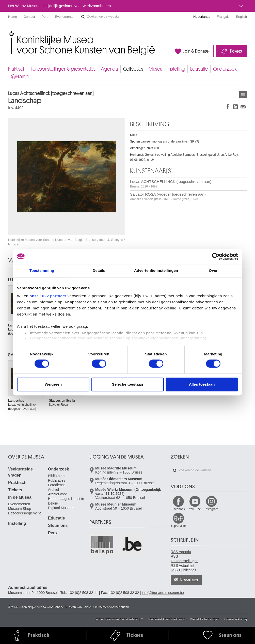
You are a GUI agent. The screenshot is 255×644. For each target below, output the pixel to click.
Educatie (199, 69)
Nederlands (202, 17)
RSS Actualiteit (182, 566)
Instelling (176, 69)
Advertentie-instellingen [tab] (156, 270)
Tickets (236, 51)
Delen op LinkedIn (235, 107)
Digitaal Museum (61, 508)
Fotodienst (56, 485)
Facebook (178, 509)
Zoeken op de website (83, 17)
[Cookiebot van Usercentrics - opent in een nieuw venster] (216, 256)
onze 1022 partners (48, 296)
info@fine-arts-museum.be (163, 593)
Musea (155, 69)
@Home (20, 77)
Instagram (211, 509)
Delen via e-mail (243, 107)
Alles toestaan (202, 384)
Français (223, 17)
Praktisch (17, 69)
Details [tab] (99, 270)
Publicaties (57, 480)
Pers (45, 17)
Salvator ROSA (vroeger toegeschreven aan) (168, 197)
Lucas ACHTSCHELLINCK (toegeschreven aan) (171, 184)
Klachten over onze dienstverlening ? (118, 619)
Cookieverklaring (236, 619)
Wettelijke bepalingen (205, 619)
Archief (54, 490)
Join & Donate (196, 51)
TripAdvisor (178, 526)
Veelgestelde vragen (20, 472)
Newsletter (189, 580)
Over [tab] (213, 270)
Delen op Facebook (228, 107)
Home (13, 17)
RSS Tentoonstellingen (185, 559)
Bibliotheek (57, 476)
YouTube (195, 509)
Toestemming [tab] (42, 270)
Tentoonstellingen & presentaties (63, 69)
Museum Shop (20, 509)
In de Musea (20, 497)
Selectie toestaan (128, 384)
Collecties (133, 69)
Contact (29, 17)
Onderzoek (225, 69)
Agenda (109, 69)
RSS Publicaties (183, 570)
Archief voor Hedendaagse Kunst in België (66, 499)
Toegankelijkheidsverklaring (166, 619)
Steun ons (58, 525)
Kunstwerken (243, 95)
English (241, 17)
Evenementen (65, 17)
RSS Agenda (181, 552)
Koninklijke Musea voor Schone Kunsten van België (9, 33)
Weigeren (53, 384)
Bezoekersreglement (24, 513)
